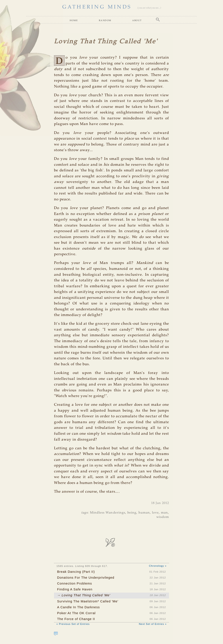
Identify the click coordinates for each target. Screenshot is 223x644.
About (137, 20)
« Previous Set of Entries (73, 624)
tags (84, 513)
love (155, 513)
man (164, 513)
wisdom (163, 517)
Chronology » (158, 566)
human (144, 513)
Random (105, 20)
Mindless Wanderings (108, 513)
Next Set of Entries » (153, 624)
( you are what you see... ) (149, 8)
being (132, 513)
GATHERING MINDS (97, 7)
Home (74, 20)
